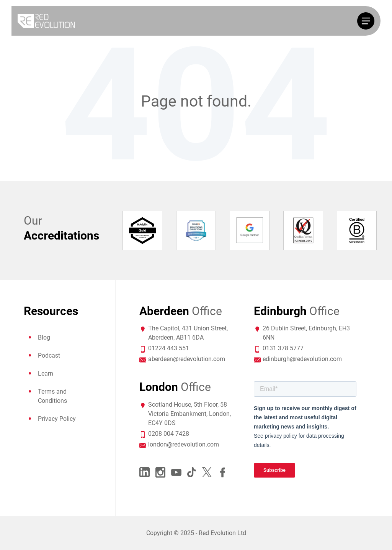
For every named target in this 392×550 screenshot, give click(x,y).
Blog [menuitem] (44, 337)
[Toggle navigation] (366, 21)
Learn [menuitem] (46, 374)
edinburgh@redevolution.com (302, 359)
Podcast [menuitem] (49, 355)
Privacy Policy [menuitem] (57, 419)
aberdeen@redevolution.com (187, 359)
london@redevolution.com (184, 444)
